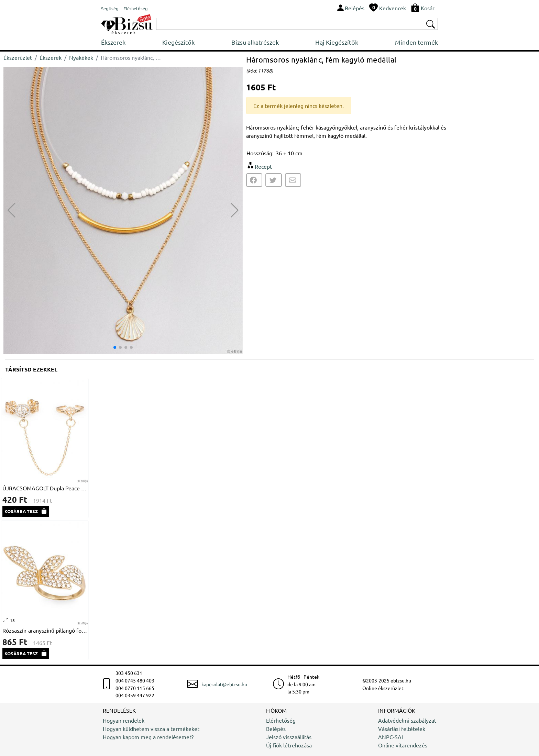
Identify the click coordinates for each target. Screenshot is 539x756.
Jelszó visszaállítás (289, 737)
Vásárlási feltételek (402, 729)
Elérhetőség (281, 720)
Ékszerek (113, 42)
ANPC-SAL (391, 737)
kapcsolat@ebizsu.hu (224, 684)
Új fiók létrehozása (289, 745)
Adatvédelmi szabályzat (407, 720)
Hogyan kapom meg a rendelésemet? (148, 737)
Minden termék (416, 42)
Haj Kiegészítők (337, 42)
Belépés (276, 729)
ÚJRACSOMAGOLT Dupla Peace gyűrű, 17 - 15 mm (45, 488)
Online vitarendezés (403, 745)
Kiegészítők (178, 42)
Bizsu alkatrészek (255, 42)
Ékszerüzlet (18, 57)
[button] (235, 210)
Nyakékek (81, 57)
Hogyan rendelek (124, 720)
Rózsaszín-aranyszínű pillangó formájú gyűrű (45, 630)
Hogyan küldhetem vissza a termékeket (151, 729)
